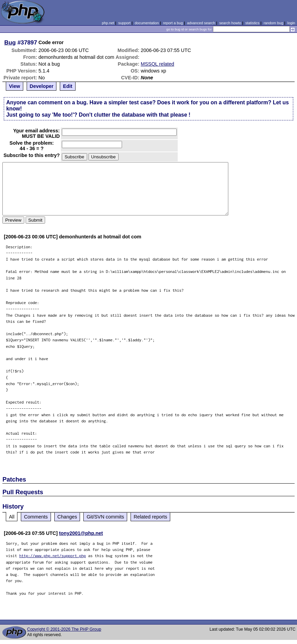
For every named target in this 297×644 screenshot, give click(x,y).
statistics (252, 23)
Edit (67, 86)
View (15, 86)
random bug (273, 23)
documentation (147, 23)
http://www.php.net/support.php (52, 556)
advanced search (201, 23)
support (124, 23)
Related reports (150, 517)
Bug (10, 42)
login (291, 23)
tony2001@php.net (81, 533)
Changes (67, 517)
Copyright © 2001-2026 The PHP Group (64, 629)
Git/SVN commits (105, 517)
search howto (230, 23)
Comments (36, 517)
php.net (108, 23)
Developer (42, 86)
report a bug (173, 23)
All (12, 517)
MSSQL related (158, 64)
